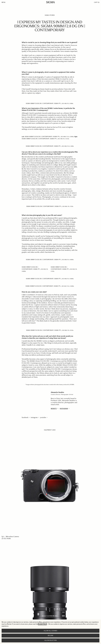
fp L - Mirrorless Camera (10, 537)
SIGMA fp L (58, 103)
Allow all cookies (50, 631)
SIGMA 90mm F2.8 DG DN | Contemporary (40, 103)
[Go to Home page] (50, 2)
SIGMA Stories (50, 15)
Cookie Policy (42, 624)
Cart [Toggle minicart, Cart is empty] (97, 2)
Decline (50, 636)
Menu (4, 2)
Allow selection (51, 640)
